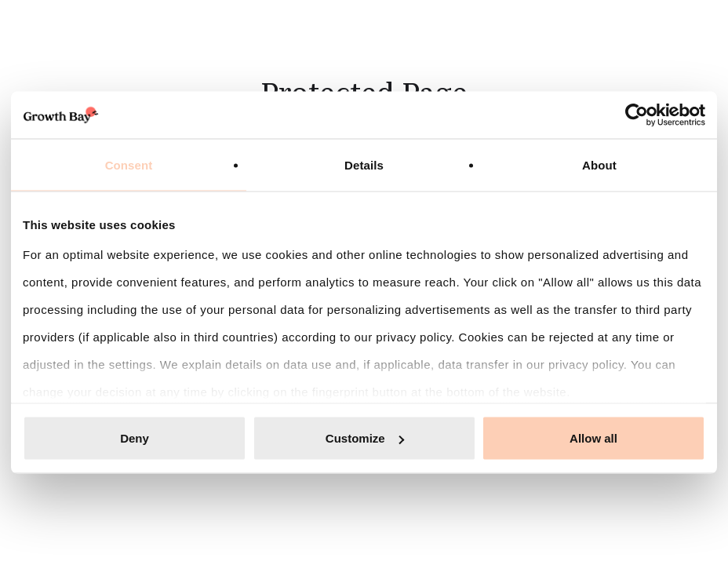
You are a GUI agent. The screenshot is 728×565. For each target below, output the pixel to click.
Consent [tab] (129, 165)
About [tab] (599, 165)
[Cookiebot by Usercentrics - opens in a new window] (637, 115)
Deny (135, 438)
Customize (365, 438)
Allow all (593, 438)
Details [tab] (364, 165)
